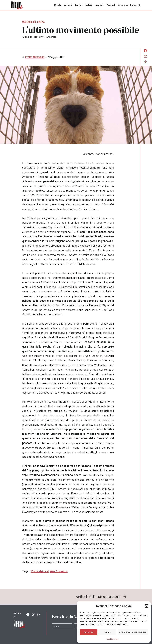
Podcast (111, 5)
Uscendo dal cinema (33, 22)
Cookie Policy (112, 639)
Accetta (89, 632)
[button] (146, 606)
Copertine (123, 5)
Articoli (68, 5)
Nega (108, 632)
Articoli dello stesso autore (101, 597)
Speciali (79, 5)
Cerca (135, 5)
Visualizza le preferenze (133, 632)
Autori (89, 5)
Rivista (58, 5)
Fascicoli (99, 5)
